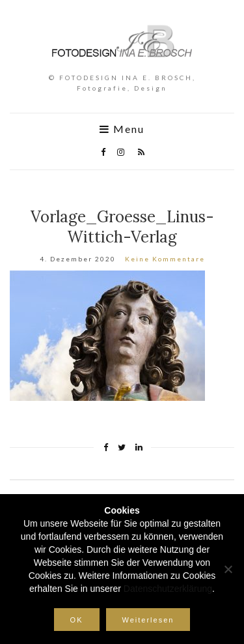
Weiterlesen (148, 620)
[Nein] (228, 569)
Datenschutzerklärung (168, 589)
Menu (122, 129)
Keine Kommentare (165, 259)
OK (77, 620)
